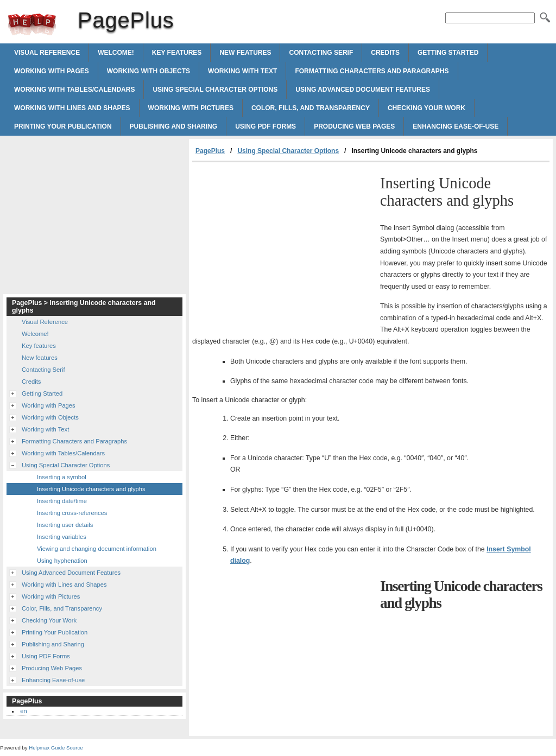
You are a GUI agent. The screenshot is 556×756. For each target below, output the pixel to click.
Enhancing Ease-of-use (456, 126)
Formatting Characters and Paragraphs (372, 71)
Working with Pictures (191, 108)
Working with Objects (149, 71)
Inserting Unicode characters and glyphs (91, 489)
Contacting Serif (321, 53)
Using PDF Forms (266, 126)
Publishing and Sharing (174, 126)
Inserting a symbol (62, 477)
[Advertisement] (283, 244)
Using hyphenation (62, 561)
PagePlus (32, 24)
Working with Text (242, 71)
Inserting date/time (62, 501)
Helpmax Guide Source (56, 748)
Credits (385, 53)
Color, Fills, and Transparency (311, 108)
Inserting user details (65, 525)
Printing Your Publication (63, 126)
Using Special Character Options (215, 90)
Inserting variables (62, 537)
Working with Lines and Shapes (72, 108)
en (23, 711)
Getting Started (448, 53)
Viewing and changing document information (97, 549)
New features (245, 53)
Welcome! (116, 53)
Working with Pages (52, 71)
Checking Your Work (427, 108)
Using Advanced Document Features (363, 90)
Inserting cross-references (72, 513)
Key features (177, 53)
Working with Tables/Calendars (74, 90)
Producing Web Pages (354, 126)
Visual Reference (47, 53)
